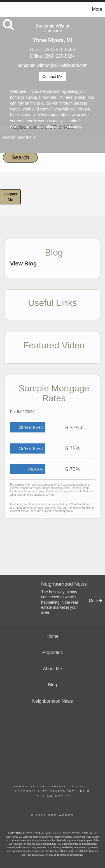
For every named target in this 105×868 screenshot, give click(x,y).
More (97, 9)
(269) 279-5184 (60, 56)
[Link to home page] (5, 9)
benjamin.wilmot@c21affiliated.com (53, 65)
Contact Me (53, 76)
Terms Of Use (30, 786)
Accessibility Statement (45, 791)
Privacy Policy (69, 786)
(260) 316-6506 (60, 50)
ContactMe (10, 197)
